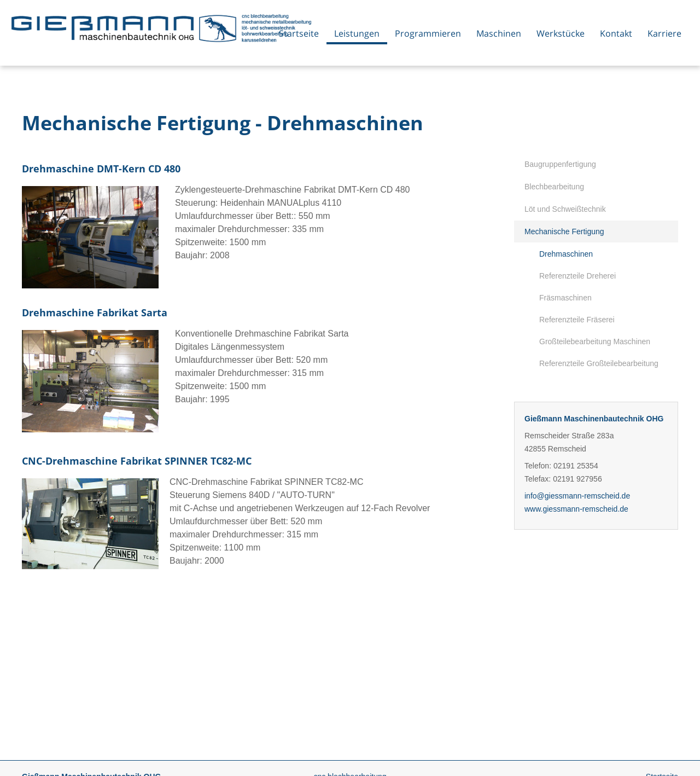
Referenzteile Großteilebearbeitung (599, 363)
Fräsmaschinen (565, 298)
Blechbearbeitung (554, 187)
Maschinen (499, 33)
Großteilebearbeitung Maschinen (595, 341)
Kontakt (616, 33)
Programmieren (428, 33)
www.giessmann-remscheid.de (576, 509)
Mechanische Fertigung (564, 231)
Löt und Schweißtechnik (565, 209)
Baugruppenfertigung (560, 164)
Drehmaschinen (566, 254)
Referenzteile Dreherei (577, 276)
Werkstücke (561, 33)
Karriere (664, 33)
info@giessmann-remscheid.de (577, 496)
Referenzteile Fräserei (577, 320)
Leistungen (357, 33)
